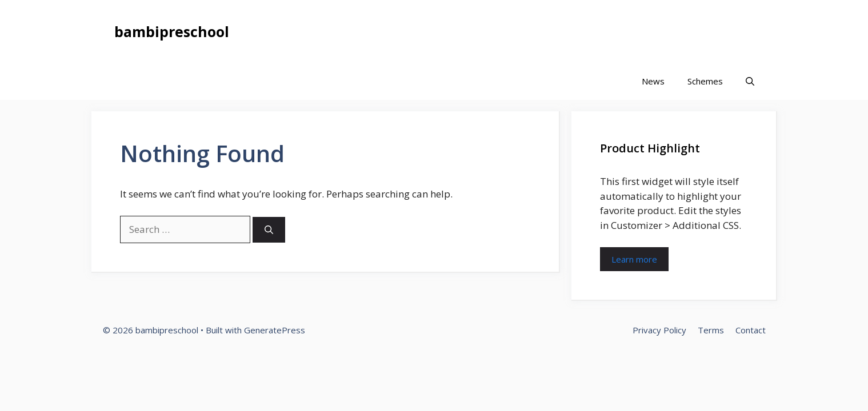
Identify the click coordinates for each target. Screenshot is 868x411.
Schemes (705, 81)
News (653, 81)
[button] (750, 81)
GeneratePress (275, 330)
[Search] (269, 230)
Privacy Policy (659, 330)
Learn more (634, 259)
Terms (711, 330)
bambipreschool (172, 31)
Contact (751, 330)
